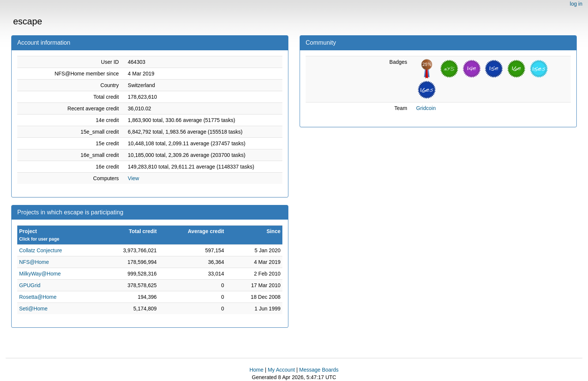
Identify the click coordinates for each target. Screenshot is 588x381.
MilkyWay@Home (40, 274)
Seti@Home (33, 309)
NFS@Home (34, 262)
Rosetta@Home (38, 297)
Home (256, 370)
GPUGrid (30, 285)
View (133, 178)
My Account (281, 370)
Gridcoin (426, 108)
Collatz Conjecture (40, 250)
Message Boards (319, 370)
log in (576, 4)
